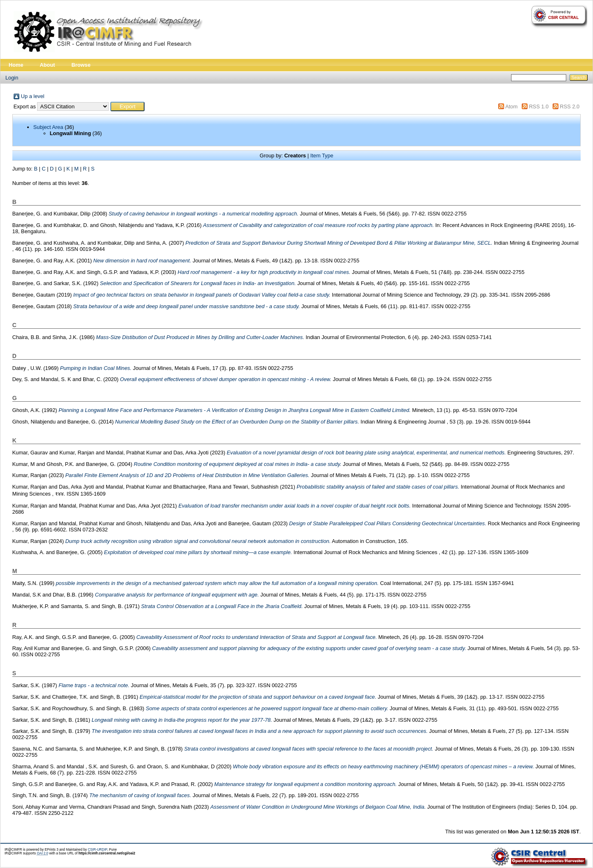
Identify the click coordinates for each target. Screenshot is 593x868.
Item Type (322, 156)
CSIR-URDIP (97, 850)
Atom (511, 106)
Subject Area (48, 127)
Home (16, 65)
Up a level (33, 96)
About (48, 65)
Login (12, 78)
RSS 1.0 (539, 106)
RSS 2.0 (570, 106)
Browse (81, 65)
